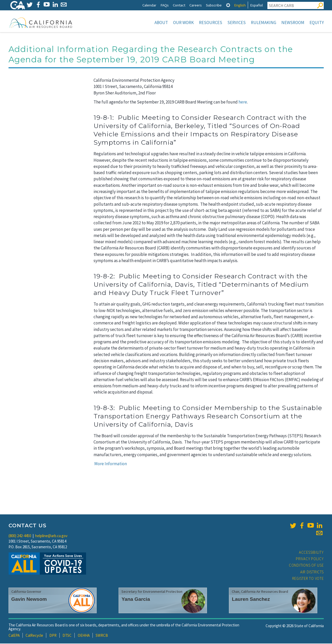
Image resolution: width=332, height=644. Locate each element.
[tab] (228, 5)
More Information (111, 464)
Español (256, 5)
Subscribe (214, 5)
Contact (179, 5)
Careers (196, 5)
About (161, 23)
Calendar (149, 5)
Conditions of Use (306, 566)
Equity (317, 23)
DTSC (67, 636)
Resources (211, 23)
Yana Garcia (136, 600)
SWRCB (102, 636)
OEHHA (84, 636)
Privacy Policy (310, 559)
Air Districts (312, 572)
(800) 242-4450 (20, 536)
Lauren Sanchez (251, 600)
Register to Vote (308, 579)
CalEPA (14, 636)
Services (237, 23)
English (240, 5)
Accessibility (311, 553)
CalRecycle (34, 636)
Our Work (183, 23)
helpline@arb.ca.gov (51, 536)
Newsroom (293, 23)
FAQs (165, 5)
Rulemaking (264, 23)
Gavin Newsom (29, 600)
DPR (53, 636)
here (243, 102)
